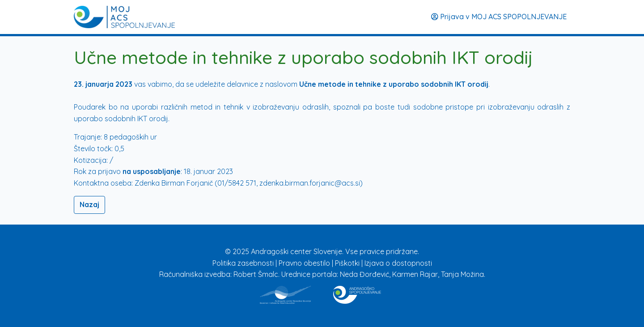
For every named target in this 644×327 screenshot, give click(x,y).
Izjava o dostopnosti (398, 263)
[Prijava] (124, 17)
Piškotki (348, 263)
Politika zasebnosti (244, 263)
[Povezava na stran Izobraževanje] (357, 293)
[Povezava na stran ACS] (285, 293)
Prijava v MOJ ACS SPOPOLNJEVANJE (499, 17)
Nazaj (89, 204)
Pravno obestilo (305, 263)
